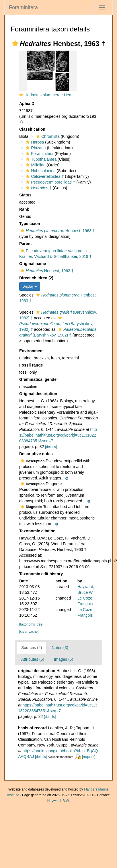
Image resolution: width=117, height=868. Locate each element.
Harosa (34, 142)
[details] (51, 447)
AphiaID (27, 103)
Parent (26, 244)
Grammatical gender (39, 379)
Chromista (47, 136)
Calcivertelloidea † (44, 176)
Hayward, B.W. (59, 801)
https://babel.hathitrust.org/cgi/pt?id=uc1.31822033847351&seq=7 (58, 435)
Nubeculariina (40, 171)
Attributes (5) (33, 659)
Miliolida (35, 165)
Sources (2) (32, 648)
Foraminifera (23, 7)
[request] (89, 757)
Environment (32, 351)
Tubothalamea (40, 159)
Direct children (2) (36, 278)
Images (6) (64, 659)
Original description (38, 394)
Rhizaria (35, 148)
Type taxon (30, 224)
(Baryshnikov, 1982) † (56, 324)
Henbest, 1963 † (57, 231)
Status (25, 195)
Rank (24, 209)
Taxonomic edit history (41, 574)
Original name (33, 264)
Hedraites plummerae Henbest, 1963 (57, 95)
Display (30, 286)
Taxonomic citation (37, 531)
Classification (32, 129)
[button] (15, 43)
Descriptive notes (36, 454)
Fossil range (31, 365)
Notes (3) (60, 648)
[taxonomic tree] (31, 624)
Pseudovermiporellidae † (50, 182)
